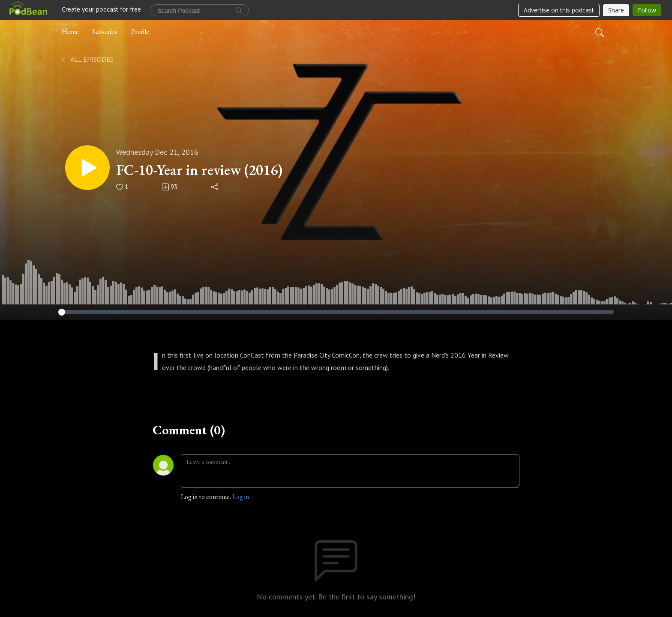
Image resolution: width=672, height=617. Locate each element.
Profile (140, 32)
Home (70, 32)
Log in (241, 497)
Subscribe (105, 32)
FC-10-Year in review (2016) (199, 170)
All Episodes (87, 59)
